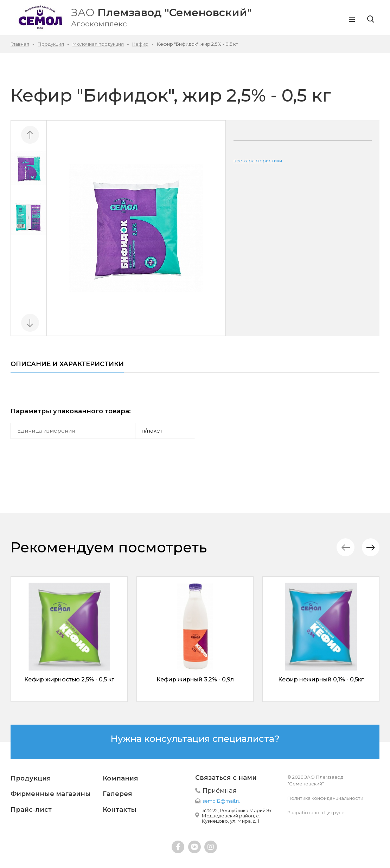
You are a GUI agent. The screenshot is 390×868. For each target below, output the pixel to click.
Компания (120, 778)
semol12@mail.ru (222, 801)
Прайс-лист (31, 810)
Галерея (117, 794)
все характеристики (258, 161)
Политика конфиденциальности (325, 798)
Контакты (120, 810)
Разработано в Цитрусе (316, 812)
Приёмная (220, 791)
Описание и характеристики (67, 364)
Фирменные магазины (51, 794)
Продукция (31, 778)
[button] (370, 547)
